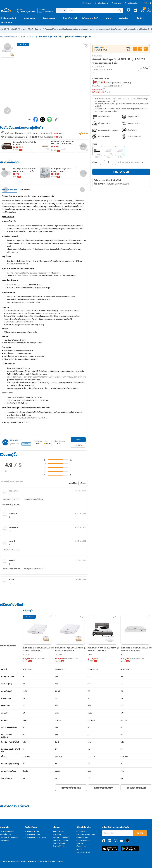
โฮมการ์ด (87, 3)
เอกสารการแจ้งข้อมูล (60, 840)
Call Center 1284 (83, 852)
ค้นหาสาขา (116, 3)
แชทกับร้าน (78, 445)
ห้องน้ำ (93, 29)
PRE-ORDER (121, 172)
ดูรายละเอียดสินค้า (71, 788)
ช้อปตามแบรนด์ (49, 18)
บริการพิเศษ (5, 22)
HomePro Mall (70, 18)
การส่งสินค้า (57, 834)
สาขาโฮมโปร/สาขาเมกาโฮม (86, 834)
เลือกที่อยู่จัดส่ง (26, 12)
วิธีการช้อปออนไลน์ (7, 831)
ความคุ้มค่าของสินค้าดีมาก (33, 499)
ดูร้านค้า (78, 439)
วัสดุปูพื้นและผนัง (117, 29)
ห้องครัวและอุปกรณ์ (103, 29)
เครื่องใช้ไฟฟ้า (5, 29)
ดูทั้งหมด (84, 134)
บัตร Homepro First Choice (36, 837)
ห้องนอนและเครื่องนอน (8, 37)
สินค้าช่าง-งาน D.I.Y (90, 18)
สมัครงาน (80, 843)
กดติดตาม (26, 444)
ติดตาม (140, 833)
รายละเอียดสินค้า (10, 190)
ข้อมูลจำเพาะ (25, 190)
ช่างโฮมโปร (123, 18)
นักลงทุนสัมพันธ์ (82, 837)
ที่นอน (23, 37)
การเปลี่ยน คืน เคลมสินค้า (9, 837)
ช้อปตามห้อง (30, 18)
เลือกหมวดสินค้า (10, 18)
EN (151, 3)
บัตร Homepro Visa (32, 834)
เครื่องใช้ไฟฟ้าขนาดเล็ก (19, 29)
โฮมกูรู (108, 18)
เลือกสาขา (46, 12)
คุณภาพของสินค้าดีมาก (12, 499)
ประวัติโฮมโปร (81, 831)
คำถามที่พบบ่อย (6, 834)
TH (146, 3)
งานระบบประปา (84, 29)
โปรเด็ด (139, 18)
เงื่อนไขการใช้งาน (59, 831)
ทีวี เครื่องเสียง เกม (34, 29)
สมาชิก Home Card (32, 831)
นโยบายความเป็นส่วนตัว (61, 837)
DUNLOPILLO (97, 56)
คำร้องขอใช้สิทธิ (58, 846)
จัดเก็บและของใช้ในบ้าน (50, 29)
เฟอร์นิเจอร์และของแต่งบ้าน (68, 29)
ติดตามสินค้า (5, 840)
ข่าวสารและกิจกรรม (83, 840)
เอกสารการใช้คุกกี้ (59, 843)
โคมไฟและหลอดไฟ (130, 29)
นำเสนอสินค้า (81, 846)
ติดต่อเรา (80, 849)
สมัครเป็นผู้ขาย (101, 3)
